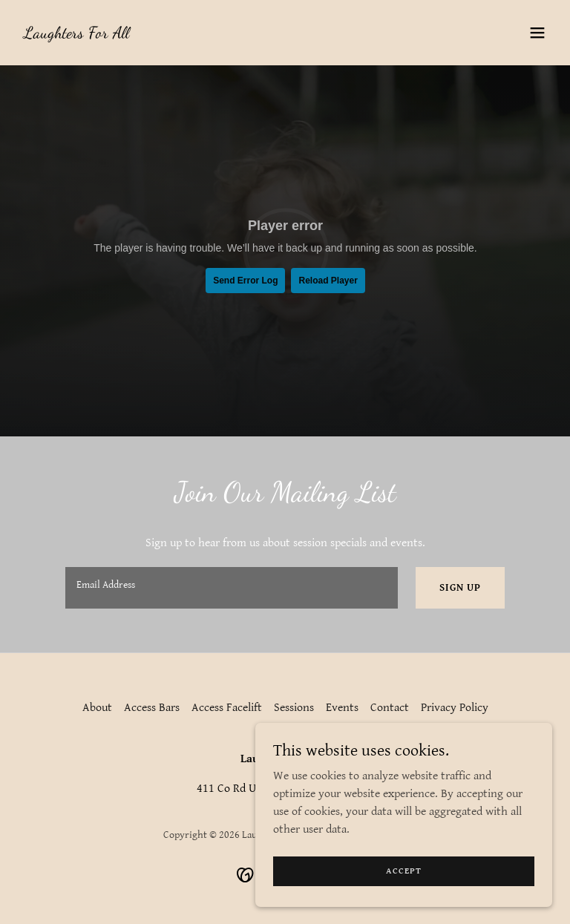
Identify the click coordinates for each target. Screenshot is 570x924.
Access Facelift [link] (227, 708)
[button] (537, 33)
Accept (404, 871)
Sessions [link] (294, 708)
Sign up (460, 588)
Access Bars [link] (152, 708)
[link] (76, 35)
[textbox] (232, 588)
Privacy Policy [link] (455, 708)
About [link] (97, 708)
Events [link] (342, 708)
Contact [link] (390, 708)
